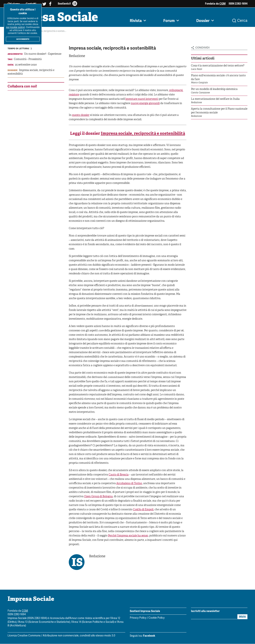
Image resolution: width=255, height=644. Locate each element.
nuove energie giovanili (145, 104)
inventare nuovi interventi (142, 99)
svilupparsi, (176, 91)
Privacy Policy (138, 618)
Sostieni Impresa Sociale (145, 611)
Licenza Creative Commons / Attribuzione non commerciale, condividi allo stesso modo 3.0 (61, 636)
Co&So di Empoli (143, 510)
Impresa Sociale (53, 18)
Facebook (149, 636)
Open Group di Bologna (98, 497)
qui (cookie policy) (15, 27)
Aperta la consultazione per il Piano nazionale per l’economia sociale (219, 111)
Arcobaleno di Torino (129, 484)
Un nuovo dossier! (35, 54)
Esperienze (55, 54)
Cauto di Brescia (119, 475)
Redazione (77, 56)
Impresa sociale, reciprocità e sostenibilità (143, 134)
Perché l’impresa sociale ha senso (128, 536)
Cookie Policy (157, 618)
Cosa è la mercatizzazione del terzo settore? (218, 66)
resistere (74, 95)
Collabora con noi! (22, 86)
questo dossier (81, 115)
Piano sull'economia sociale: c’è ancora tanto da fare (218, 78)
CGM (223, 4)
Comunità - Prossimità (28, 60)
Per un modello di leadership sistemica (214, 89)
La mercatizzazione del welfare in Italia (215, 99)
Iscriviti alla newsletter (205, 611)
